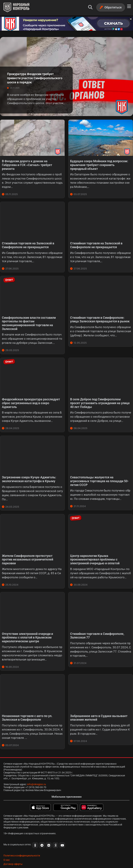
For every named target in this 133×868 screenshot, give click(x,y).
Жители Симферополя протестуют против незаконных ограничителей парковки (28, 555)
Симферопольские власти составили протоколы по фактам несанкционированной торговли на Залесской (29, 320)
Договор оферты (13, 857)
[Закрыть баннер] (130, 18)
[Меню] (129, 6)
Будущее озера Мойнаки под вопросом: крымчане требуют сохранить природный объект (99, 163)
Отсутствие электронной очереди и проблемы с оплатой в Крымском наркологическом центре (27, 632)
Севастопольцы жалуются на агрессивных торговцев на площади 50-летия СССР (99, 477)
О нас (7, 853)
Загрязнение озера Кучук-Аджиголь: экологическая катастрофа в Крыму (29, 475)
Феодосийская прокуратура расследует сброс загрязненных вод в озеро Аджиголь (31, 400)
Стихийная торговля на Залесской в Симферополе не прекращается (28, 243)
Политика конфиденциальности (22, 849)
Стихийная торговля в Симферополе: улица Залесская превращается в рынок (100, 317)
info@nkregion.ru (37, 778)
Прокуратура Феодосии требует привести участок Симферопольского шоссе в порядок (35, 77)
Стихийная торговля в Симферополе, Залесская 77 (97, 630)
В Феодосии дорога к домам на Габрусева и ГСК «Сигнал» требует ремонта (27, 163)
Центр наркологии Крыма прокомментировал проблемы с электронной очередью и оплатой (95, 555)
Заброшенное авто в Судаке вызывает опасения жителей (99, 712)
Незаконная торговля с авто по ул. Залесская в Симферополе (27, 712)
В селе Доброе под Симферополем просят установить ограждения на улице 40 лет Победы (100, 400)
